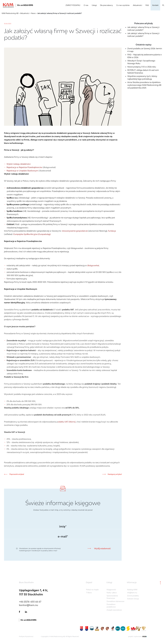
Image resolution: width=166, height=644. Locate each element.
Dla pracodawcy (106, 5)
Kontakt (155, 5)
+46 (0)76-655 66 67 (30, 602)
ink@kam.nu (132, 593)
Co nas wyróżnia (123, 5)
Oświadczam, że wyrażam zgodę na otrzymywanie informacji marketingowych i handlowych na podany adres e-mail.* (40, 550)
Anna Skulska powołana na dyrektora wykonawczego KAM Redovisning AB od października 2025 (144, 85)
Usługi (94, 5)
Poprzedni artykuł (17, 474)
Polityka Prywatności (26, 636)
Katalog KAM (132, 590)
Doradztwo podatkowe (111, 606)
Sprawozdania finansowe (112, 597)
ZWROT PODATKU (73, 5)
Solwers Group (133, 599)
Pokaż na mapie (92, 590)
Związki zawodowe (114, 610)
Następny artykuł (114, 474)
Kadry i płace (112, 593)
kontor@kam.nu (29, 605)
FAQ (147, 5)
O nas (86, 5)
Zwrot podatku (133, 596)
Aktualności (137, 5)
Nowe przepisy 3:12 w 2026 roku (142, 67)
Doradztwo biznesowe (115, 601)
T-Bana (89, 593)
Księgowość (111, 590)
